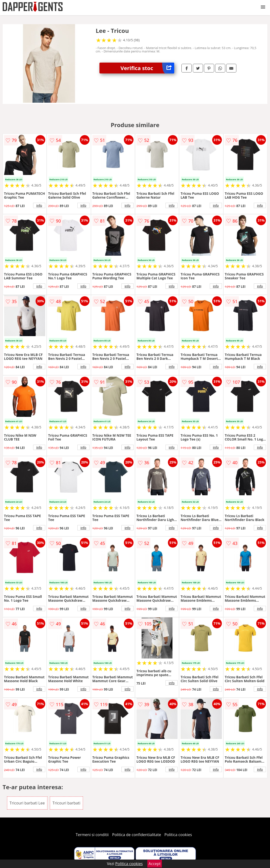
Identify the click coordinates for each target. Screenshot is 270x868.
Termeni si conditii (92, 835)
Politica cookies (178, 835)
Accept (155, 864)
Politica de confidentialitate (137, 835)
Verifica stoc (147, 68)
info (39, 205)
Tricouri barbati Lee (27, 803)
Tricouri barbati (66, 803)
